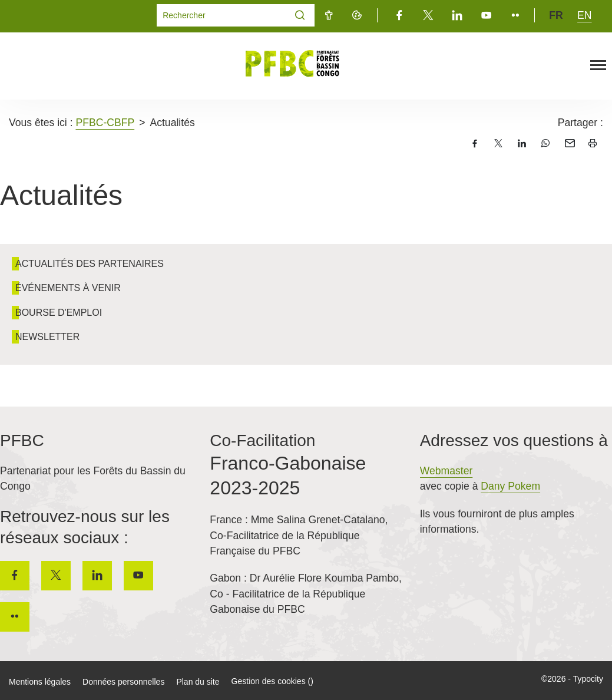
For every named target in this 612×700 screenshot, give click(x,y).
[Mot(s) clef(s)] (221, 15)
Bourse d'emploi (59, 313)
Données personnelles (123, 682)
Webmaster (446, 471)
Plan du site (198, 682)
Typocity (588, 679)
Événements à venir (68, 288)
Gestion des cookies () (272, 681)
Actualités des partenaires (90, 264)
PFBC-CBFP (105, 123)
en (584, 15)
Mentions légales (40, 682)
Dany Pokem (510, 486)
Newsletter (47, 337)
